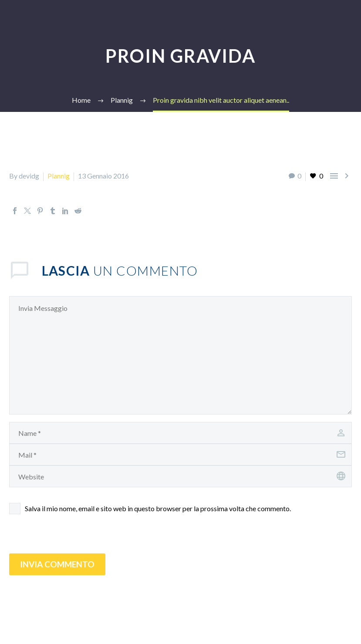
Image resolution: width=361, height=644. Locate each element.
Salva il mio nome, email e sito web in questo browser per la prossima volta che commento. (158, 508)
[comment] (180, 355)
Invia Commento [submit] (57, 564)
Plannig (59, 176)
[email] (180, 455)
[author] (180, 433)
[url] (180, 476)
